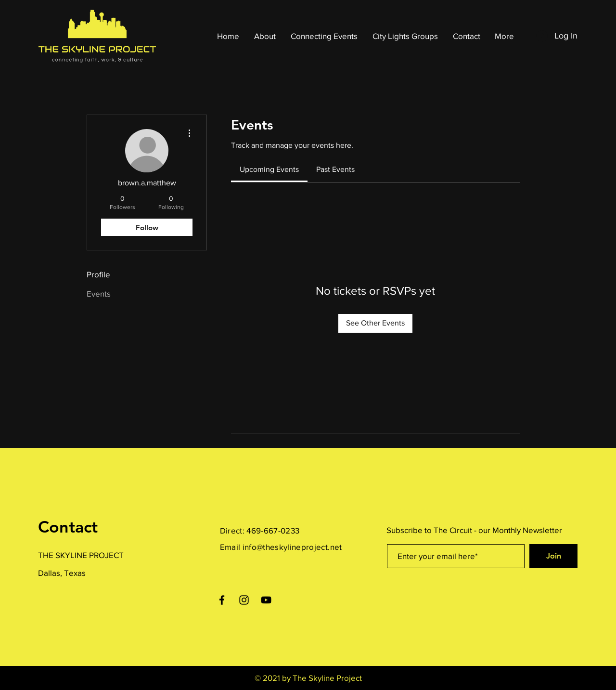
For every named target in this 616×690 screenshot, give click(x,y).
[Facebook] (222, 600)
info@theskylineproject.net (292, 547)
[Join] (553, 556)
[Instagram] (244, 600)
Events (99, 293)
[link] (269, 169)
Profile (98, 274)
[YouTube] (266, 600)
